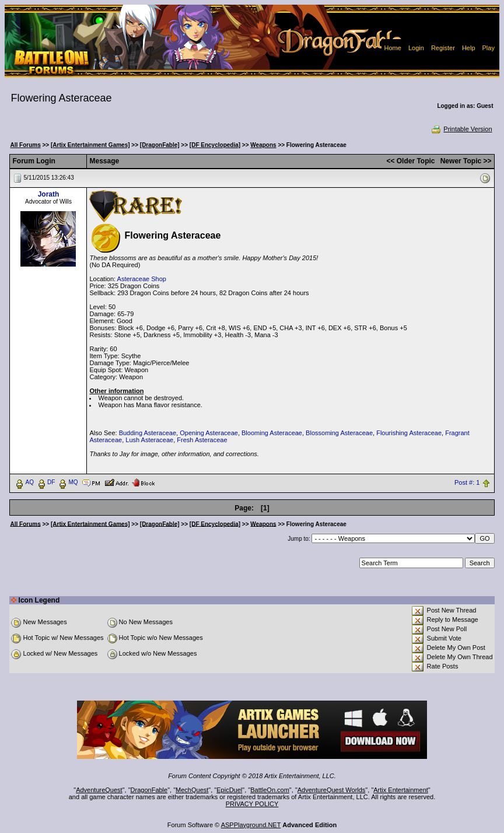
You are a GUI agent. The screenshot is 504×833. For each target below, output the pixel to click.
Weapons (263, 145)
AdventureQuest (99, 790)
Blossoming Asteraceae (339, 433)
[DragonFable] (160, 145)
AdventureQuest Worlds (332, 790)
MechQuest (192, 790)
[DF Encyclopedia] (215, 145)
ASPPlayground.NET (251, 825)
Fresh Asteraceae (202, 440)
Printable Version (461, 129)
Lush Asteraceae (149, 440)
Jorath (49, 194)
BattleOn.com (270, 790)
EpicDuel (229, 790)
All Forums (25, 145)
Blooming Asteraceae (272, 433)
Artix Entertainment (401, 790)
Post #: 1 (467, 482)
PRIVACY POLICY (252, 804)
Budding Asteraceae (148, 433)
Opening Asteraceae (209, 433)
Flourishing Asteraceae (409, 433)
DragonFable (149, 790)
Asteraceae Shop (142, 279)
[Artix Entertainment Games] (90, 145)
